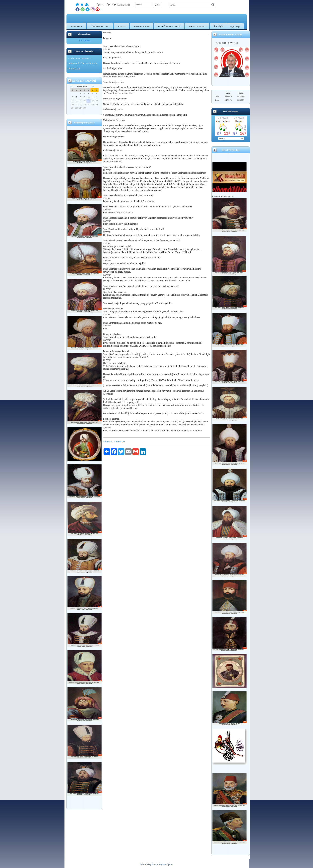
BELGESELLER (142, 26)
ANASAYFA (76, 26)
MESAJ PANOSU (197, 26)
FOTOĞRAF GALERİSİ (169, 26)
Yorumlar (108, 442)
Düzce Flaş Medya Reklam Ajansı (156, 864)
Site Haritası (85, 40)
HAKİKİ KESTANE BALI (80, 58)
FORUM (121, 26)
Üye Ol (100, 4)
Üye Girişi (235, 27)
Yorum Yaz (119, 442)
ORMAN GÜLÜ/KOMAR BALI (82, 63)
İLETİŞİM (219, 26)
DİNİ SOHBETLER (100, 26)
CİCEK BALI (74, 69)
